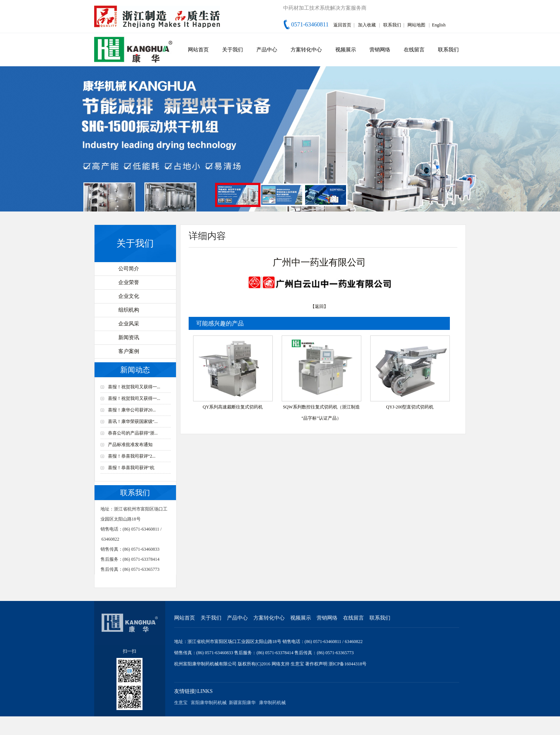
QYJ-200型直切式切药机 (410, 407)
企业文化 (129, 296)
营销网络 (380, 50)
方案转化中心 (306, 50)
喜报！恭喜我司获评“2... (132, 456)
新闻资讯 (129, 338)
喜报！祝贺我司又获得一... (134, 387)
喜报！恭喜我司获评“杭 (131, 468)
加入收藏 (367, 25)
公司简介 (129, 269)
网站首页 (198, 50)
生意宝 (297, 664)
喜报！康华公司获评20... (132, 410)
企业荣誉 (129, 282)
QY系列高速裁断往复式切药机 (233, 407)
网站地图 (416, 25)
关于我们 (233, 50)
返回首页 (342, 25)
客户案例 (129, 351)
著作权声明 (317, 664)
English (439, 25)
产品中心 (267, 50)
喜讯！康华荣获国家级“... (133, 421)
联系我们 (392, 25)
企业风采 (129, 324)
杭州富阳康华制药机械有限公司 (205, 664)
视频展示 (346, 50)
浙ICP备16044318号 (348, 664)
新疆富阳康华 (242, 703)
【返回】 (319, 306)
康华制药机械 (272, 703)
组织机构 (129, 310)
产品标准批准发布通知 (130, 445)
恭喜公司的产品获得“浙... (133, 433)
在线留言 (414, 50)
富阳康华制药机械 (209, 703)
